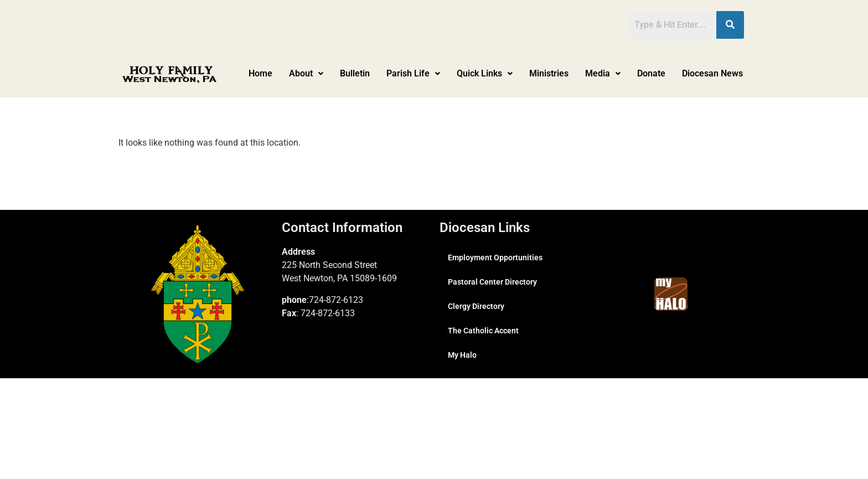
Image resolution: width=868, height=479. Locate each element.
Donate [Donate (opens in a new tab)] (651, 73)
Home (260, 73)
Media (603, 73)
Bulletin (355, 73)
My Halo (462, 355)
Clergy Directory (476, 306)
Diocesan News (712, 73)
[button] (306, 74)
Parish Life (413, 73)
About (306, 73)
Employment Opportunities (495, 257)
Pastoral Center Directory (492, 282)
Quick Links (485, 73)
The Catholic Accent (483, 331)
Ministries (549, 73)
